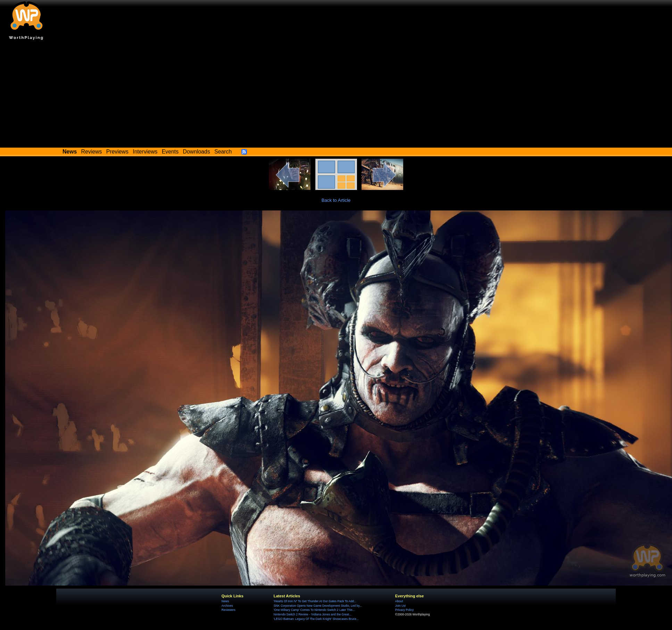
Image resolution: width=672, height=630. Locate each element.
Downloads (197, 152)
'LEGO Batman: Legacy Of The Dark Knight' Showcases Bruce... (316, 619)
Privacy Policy (404, 610)
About (399, 601)
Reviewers (229, 610)
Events (170, 152)
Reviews (92, 152)
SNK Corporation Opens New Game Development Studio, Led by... (318, 606)
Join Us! (401, 606)
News (225, 601)
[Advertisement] (336, 96)
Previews (117, 152)
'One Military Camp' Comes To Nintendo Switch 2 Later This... (314, 610)
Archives (227, 606)
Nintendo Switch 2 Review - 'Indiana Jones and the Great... (313, 614)
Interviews (145, 152)
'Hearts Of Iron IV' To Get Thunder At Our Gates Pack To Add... (315, 601)
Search (223, 152)
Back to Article (336, 200)
